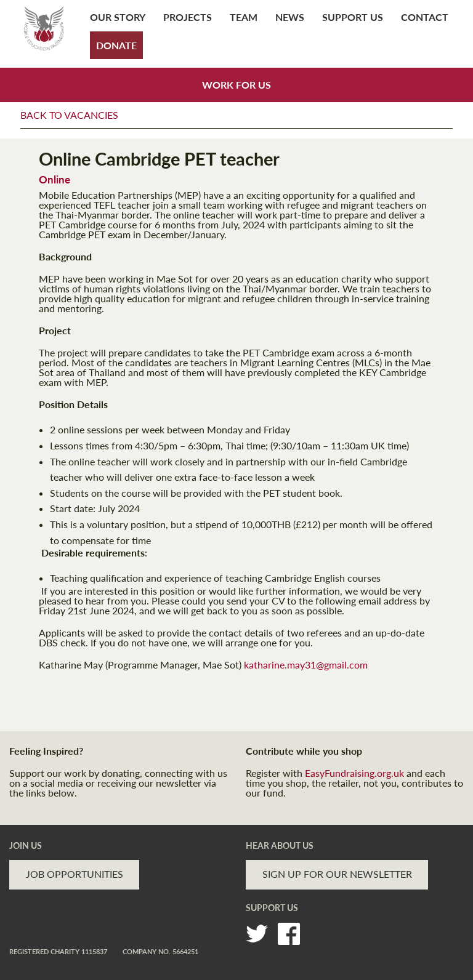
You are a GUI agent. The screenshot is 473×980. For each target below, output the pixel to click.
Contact (425, 17)
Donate (116, 45)
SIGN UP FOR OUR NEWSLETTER (337, 874)
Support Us (353, 17)
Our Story (118, 17)
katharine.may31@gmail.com (306, 665)
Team (244, 17)
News (290, 17)
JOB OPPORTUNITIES (75, 874)
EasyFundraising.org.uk (354, 773)
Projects (188, 17)
